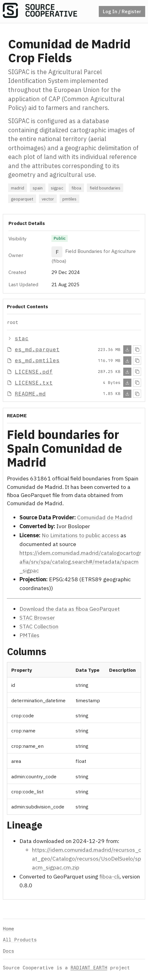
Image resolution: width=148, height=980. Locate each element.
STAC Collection (39, 626)
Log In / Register (122, 11)
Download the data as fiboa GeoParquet (70, 608)
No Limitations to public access (80, 535)
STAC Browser (37, 617)
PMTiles (29, 635)
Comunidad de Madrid (105, 517)
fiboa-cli (109, 876)
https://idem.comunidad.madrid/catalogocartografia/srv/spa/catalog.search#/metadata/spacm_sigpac (80, 561)
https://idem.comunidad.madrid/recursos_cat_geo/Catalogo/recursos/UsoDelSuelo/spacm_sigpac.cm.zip (87, 859)
